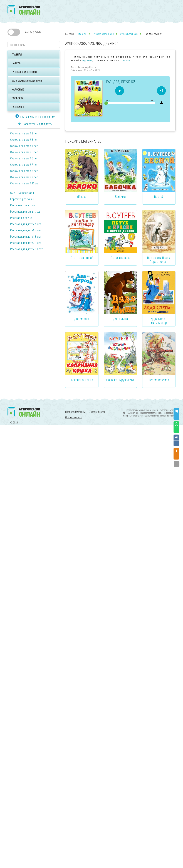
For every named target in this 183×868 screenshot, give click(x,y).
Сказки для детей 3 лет (24, 140)
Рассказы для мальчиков (25, 212)
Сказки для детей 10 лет (25, 183)
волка (127, 60)
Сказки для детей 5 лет (24, 152)
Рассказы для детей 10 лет (26, 249)
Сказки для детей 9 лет (24, 177)
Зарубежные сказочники (27, 81)
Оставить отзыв (73, 417)
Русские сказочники (24, 72)
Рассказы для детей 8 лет (26, 237)
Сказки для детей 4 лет (24, 146)
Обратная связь (97, 412)
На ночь (16, 63)
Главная (17, 55)
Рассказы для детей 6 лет (26, 224)
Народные (18, 90)
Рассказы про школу (23, 205)
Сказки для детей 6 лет (24, 158)
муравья (87, 60)
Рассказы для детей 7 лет (26, 230)
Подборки (18, 98)
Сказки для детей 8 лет (24, 171)
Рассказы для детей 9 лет (26, 243)
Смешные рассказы (22, 193)
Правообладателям (75, 412)
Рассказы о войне (21, 218)
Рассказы (18, 107)
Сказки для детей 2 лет (24, 133)
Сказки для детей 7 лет (24, 165)
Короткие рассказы (22, 199)
